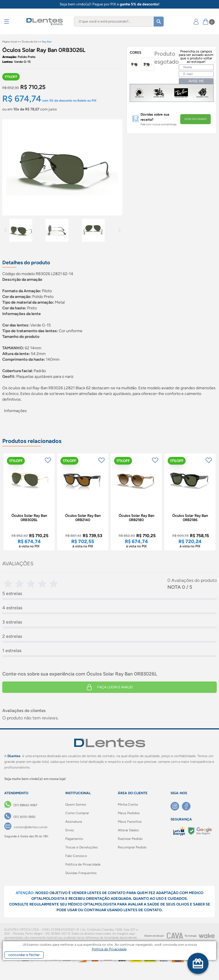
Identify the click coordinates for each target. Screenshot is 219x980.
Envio (70, 830)
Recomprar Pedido (132, 847)
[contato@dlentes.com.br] (26, 827)
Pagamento (74, 839)
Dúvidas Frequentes (81, 873)
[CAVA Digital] (175, 936)
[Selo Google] (200, 831)
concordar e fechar (24, 955)
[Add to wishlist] (48, 460)
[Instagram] (176, 806)
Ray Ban (47, 42)
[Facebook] (188, 806)
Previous (5, 230)
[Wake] (207, 936)
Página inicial (10, 42)
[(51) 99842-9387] (21, 805)
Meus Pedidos (129, 813)
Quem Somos (76, 804)
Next (119, 230)
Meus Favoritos (130, 822)
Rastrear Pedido (130, 839)
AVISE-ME (196, 81)
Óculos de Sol (30, 42)
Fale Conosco (76, 856)
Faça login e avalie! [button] (109, 687)
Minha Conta (128, 804)
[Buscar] (159, 22)
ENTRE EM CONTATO (195, 119)
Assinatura (74, 822)
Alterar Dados (128, 830)
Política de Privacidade (83, 864)
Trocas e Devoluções (82, 847)
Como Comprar (77, 813)
